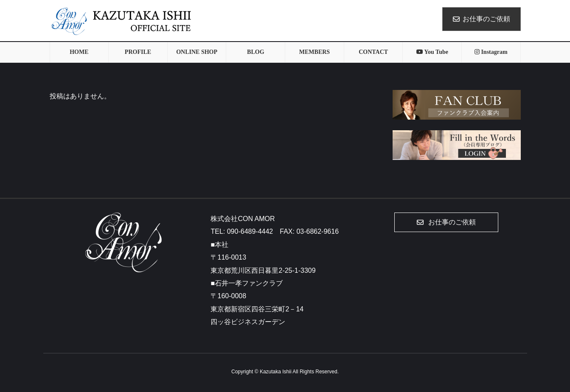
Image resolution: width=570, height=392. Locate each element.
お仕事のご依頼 (482, 19)
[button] (446, 222)
